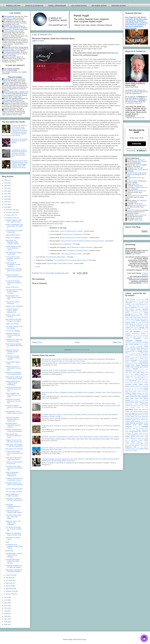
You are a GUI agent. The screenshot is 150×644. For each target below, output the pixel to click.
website (127, 444)
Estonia (138, 353)
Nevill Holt (145, 386)
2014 (6, 600)
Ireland (135, 371)
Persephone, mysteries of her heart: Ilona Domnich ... (14, 500)
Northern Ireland (131, 393)
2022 (6, 191)
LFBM (143, 376)
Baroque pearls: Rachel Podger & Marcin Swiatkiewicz (13, 383)
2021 (6, 194)
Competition (137, 338)
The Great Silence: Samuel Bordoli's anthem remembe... (14, 291)
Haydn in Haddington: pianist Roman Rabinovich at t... (12, 474)
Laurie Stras (131, 210)
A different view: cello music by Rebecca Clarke (14, 340)
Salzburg (128, 418)
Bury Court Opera (130, 321)
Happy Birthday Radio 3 (13, 235)
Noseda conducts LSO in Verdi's (74, 238)
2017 (6, 205)
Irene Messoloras (140, 160)
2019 (6, 199)
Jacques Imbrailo (87, 66)
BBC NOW (138, 311)
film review (143, 357)
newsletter (128, 390)
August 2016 (10, 575)
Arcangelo (128, 304)
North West (137, 392)
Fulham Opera (144, 359)
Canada (134, 329)
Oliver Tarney (138, 170)
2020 (6, 197)
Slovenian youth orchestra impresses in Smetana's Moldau (61, 370)
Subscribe (137, 144)
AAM (147, 299)
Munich (146, 381)
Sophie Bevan (100, 63)
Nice (132, 390)
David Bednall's (56, 257)
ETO (142, 353)
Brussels (137, 319)
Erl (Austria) (132, 353)
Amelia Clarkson (139, 191)
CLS (131, 337)
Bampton (128, 308)
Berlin (146, 312)
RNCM (146, 413)
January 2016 (10, 594)
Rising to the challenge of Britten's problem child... (14, 534)
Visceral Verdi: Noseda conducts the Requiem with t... (13, 283)
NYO (147, 393)
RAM (143, 410)
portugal (133, 407)
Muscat (139, 383)
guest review (144, 367)
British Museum (144, 316)
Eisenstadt (128, 351)
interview (129, 371)
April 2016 (9, 586)
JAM (127, 373)
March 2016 (10, 589)
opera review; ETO (136, 401)
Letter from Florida (136, 376)
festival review (134, 357)
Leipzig (127, 376)
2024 (6, 186)
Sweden (138, 430)
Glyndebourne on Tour (131, 364)
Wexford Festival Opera (141, 445)
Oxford (127, 402)
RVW (147, 415)
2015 (6, 597)
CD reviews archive (99, 5)
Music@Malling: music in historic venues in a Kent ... (14, 413)
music (142, 383)
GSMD (127, 367)
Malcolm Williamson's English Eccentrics (12, 495)
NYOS (127, 395)
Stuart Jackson (106, 66)
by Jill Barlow (138, 324)
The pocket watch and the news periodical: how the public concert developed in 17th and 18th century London (78, 404)
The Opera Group (137, 433)
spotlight (145, 427)
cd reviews (145, 332)
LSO (143, 379)
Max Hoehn (136, 165)
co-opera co (140, 337)
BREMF (128, 316)
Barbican (134, 308)
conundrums (139, 343)
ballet (130, 306)
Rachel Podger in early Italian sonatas (60, 263)
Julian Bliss (138, 218)
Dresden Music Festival (138, 348)
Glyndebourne (144, 362)
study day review (130, 430)
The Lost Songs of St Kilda (14, 492)
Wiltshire (146, 447)
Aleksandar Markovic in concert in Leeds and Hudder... (13, 335)
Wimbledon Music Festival (133, 449)
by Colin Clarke (141, 322)
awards (146, 304)
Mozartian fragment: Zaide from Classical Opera (14, 221)
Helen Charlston (142, 162)
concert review (133, 341)
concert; (146, 341)
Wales (133, 442)
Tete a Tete (142, 432)
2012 (6, 606)
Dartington (133, 346)
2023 (6, 188)
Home (38, 267)
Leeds (137, 374)
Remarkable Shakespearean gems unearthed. (13, 506)
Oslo (147, 400)
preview (129, 409)
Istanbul (140, 371)
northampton (145, 392)
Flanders (132, 359)
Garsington (134, 360)
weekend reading (135, 444)
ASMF (138, 304)
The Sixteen (132, 435)
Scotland (128, 420)
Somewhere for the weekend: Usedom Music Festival (14, 546)
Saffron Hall (134, 416)
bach (126, 306)
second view (144, 420)
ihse (147, 369)
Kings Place (141, 373)
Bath (127, 309)
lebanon (127, 374)
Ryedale (128, 416)
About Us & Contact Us (34, 5)
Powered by (137, 151)
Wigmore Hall (131, 447)
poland (127, 407)
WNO (142, 449)
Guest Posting (135, 367)
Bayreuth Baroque (135, 309)
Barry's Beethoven (65, 244)
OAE (130, 395)
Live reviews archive (79, 5)
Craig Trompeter (132, 181)
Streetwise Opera (143, 428)
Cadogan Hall (143, 327)
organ (143, 401)
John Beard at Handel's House (77, 250)
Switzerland (145, 430)
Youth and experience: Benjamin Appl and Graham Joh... (12, 419)
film (138, 357)
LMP (142, 378)
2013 (6, 603)
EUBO (146, 353)
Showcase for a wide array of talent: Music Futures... (14, 378)
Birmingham (129, 314)
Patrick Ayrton (138, 204)
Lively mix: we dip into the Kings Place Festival (13, 458)
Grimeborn (145, 365)
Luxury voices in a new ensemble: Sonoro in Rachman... (13, 259)
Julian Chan (136, 184)
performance (144, 404)
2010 (6, 611)
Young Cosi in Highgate (13, 238)
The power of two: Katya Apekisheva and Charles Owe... (14, 468)
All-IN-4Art (135, 303)
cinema (133, 335)
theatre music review (142, 435)
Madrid (127, 381)
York (131, 450)
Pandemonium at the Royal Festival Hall (14, 231)
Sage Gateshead (143, 416)
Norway (139, 393)
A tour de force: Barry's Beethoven (13, 303)
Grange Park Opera (133, 365)
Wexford (132, 445)
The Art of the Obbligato (13, 331)
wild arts (140, 447)
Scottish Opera (136, 420)
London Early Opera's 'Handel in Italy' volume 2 (14, 512)
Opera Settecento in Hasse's (80, 247)
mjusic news (141, 381)
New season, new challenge (14, 449)
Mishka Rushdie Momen (139, 205)
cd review (41, 41)
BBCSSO (145, 311)
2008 (6, 616)
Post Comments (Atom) (81, 350)
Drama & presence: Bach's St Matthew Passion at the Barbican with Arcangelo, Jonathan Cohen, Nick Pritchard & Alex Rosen (20, 164)
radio (140, 410)
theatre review (130, 437)
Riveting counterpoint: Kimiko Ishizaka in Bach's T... (14, 277)
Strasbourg (135, 428)
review (127, 413)
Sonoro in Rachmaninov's (71, 231)
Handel (135, 369)
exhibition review (133, 355)
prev (147, 407)
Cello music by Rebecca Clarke (71, 254)
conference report (130, 343)
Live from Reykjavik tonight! (14, 489)
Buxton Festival (141, 321)
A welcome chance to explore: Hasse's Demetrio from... (12, 311)
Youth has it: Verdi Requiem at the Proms (14, 463)
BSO (141, 319)
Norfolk (146, 390)
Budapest (146, 319)
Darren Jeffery (87, 68)
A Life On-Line (130, 299)
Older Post (117, 342)
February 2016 (11, 591)
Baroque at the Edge (142, 308)
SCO (147, 418)
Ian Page (76, 59)
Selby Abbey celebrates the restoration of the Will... (14, 571)
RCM (147, 410)
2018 (6, 202)
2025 (6, 183)
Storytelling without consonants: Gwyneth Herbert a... (13, 425)
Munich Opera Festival (131, 383)
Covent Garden (134, 344)
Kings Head (132, 373)
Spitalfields (129, 427)
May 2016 (9, 583)
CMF (134, 337)
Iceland (142, 369)
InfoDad (146, 283)
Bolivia (136, 314)
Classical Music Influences (133, 103)
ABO (127, 301)
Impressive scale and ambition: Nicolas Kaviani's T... (12, 352)
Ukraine (143, 438)
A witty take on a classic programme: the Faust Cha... (13, 401)
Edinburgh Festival (142, 350)
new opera (128, 388)
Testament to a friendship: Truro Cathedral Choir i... (14, 373)
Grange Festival (143, 364)
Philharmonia (129, 406)
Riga (139, 413)
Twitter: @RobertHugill (57, 5)
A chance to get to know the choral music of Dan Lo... (14, 479)
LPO (140, 379)
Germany (145, 360)
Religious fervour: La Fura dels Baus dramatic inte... (14, 441)
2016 (6, 207)
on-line (134, 395)
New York (134, 388)
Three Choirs (140, 437)
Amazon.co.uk (47, 226)
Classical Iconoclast (145, 274)
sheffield (128, 421)
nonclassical (140, 390)
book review (144, 314)
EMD (133, 351)
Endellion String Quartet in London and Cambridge (14, 430)
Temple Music (133, 432)
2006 (6, 622)
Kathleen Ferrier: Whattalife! (14, 306)
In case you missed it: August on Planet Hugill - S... (14, 407)
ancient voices (144, 303)
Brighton (133, 316)
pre (143, 407)
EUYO (127, 355)
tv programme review (135, 438)
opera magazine (143, 397)
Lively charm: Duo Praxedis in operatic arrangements (14, 445)
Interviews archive (119, 5)
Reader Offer (129, 411)
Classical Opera (88, 59)
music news (138, 384)
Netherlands (138, 386)
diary (146, 346)
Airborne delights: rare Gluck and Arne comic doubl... (13, 395)
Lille (132, 378)
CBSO (144, 329)
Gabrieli (127, 360)
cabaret (136, 328)
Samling (133, 418)
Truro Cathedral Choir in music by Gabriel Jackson (71, 260)
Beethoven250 (137, 313)
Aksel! (7, 542)
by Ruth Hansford (136, 326)
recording (145, 411)
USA (147, 438)
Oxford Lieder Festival (137, 402)
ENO (127, 353)
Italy (144, 371)
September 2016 (11, 218)
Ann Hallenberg (142, 200)
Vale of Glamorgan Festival (134, 440)
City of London (139, 335)
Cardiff (139, 329)
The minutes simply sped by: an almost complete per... (13, 529)
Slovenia (137, 421)
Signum (115, 61)
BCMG (127, 312)
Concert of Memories (12, 287)
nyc (143, 393)
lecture (132, 374)
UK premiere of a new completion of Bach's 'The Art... (13, 358)
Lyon (147, 379)
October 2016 (10, 215)
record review (138, 411)
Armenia (133, 304)
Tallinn (127, 432)
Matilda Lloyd (138, 220)
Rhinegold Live (133, 413)
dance (127, 346)
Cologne (128, 338)
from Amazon (136, 254)
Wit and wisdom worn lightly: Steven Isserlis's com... (14, 297)
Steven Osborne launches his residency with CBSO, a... (14, 346)
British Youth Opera (131, 317)
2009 (6, 614)
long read (135, 379)
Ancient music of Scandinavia (72, 234)
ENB (136, 351)
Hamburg (128, 369)
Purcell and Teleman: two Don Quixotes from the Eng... (13, 389)
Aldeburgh (128, 303)
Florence (137, 359)
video (146, 440)
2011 (6, 608)
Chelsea (128, 333)
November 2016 (11, 212)
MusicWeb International (141, 278)
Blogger (84, 639)
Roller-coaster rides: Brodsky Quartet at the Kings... (13, 436)
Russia (143, 415)
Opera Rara (139, 398)
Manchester (133, 381)
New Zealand (140, 388)
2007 (6, 619)
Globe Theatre (131, 362)
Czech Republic (144, 344)
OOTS (142, 395)
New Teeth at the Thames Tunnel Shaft (13, 253)
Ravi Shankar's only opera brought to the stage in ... (14, 320)
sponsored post (137, 427)
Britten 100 (141, 317)
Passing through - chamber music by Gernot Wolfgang (14, 555)
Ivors (147, 371)
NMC (135, 390)
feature (140, 355)
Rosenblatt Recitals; (132, 415)
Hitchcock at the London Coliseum (13, 316)
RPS (140, 415)
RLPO (142, 413)
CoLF (147, 337)
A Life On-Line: (140, 299)
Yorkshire (135, 450)
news (146, 388)
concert (146, 338)
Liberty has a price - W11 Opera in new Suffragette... (13, 523)
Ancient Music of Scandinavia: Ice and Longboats (13, 265)
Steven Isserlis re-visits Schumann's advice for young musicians (83, 241)
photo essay (137, 406)
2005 (6, 625)
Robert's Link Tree (13, 5)
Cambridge (128, 329)
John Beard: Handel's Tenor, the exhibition (14, 327)
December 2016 (11, 210)
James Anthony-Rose (134, 196)
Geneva (140, 360)
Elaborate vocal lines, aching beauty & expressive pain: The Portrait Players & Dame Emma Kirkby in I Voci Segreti (80, 437)
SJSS (132, 421)
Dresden (128, 348)
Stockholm (128, 428)
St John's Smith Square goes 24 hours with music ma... (14, 453)
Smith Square (144, 421)
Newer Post (37, 342)
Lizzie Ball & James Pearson (136, 187)
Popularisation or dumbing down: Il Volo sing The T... (14, 271)
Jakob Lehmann (139, 215)
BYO (132, 327)
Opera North (129, 398)
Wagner (127, 442)
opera (146, 395)
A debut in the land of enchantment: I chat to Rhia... (13, 368)
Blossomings (9, 551)
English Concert (143, 351)
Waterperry (140, 442)
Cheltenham (135, 333)
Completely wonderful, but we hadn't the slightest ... (14, 566)
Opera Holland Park (131, 397)
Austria (142, 304)
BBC (133, 311)
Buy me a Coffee (139, 118)
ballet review (136, 306)
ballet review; (144, 306)
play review (145, 406)
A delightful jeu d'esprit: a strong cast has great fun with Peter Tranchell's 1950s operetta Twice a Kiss (76, 381)
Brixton (132, 319)
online (138, 395)
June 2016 (9, 581)
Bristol (138, 316)
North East (129, 392)
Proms (136, 410)
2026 (6, 180)
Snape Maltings (130, 423)
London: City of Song (12, 324)
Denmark (140, 346)
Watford (146, 442)
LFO (147, 376)
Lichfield (128, 378)
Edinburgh (133, 350)
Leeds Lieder (144, 374)
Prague (138, 407)
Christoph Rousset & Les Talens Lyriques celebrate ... (14, 485)
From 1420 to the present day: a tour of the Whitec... (13, 517)
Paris (136, 404)
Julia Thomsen (138, 168)
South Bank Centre (140, 425)
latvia (147, 373)
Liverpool (137, 378)
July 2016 (9, 578)
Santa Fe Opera (140, 418)
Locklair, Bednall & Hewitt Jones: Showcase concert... (13, 248)
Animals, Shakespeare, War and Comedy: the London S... (14, 226)
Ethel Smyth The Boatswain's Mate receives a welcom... (13, 242)
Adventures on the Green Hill (138, 301)
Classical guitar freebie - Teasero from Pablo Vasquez (13, 561)
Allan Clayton (116, 63)
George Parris (139, 186)
